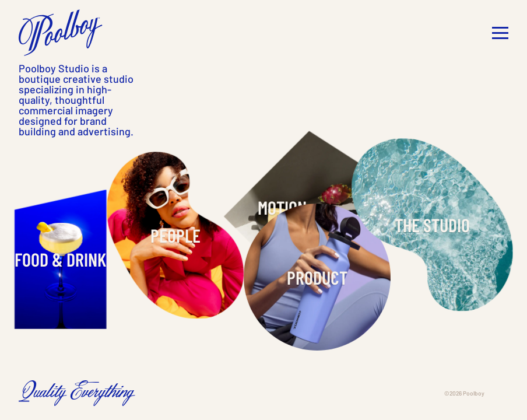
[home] (61, 33)
